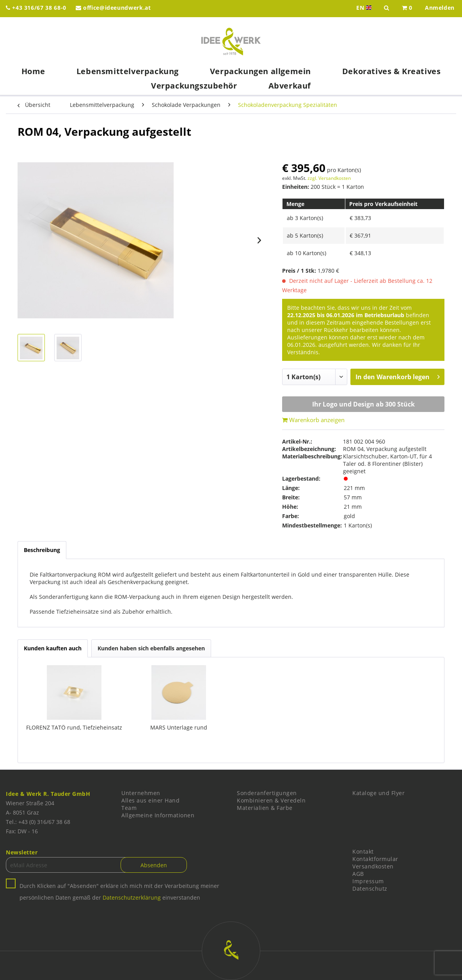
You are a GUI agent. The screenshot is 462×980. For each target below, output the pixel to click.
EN (365, 8)
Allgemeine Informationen (158, 815)
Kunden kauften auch (53, 648)
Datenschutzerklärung (132, 897)
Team (129, 808)
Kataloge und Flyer (378, 793)
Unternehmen (141, 793)
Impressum (368, 881)
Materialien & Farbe (265, 808)
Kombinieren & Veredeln (271, 800)
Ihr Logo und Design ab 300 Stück (363, 404)
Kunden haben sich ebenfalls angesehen (151, 648)
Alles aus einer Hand (150, 800)
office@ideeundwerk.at (113, 8)
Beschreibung (42, 550)
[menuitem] (407, 9)
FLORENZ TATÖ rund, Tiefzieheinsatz (74, 727)
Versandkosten (373, 866)
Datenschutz (370, 889)
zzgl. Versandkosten (329, 178)
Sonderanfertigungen (267, 793)
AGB (358, 874)
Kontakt (363, 851)
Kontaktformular (375, 859)
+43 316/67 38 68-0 (36, 8)
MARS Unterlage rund (179, 727)
